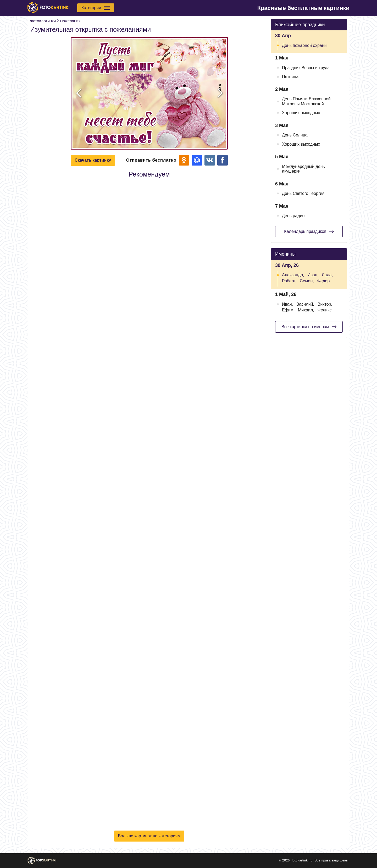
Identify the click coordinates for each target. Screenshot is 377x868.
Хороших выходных (301, 113)
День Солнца (295, 135)
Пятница (290, 77)
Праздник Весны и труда (306, 68)
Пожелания (70, 21)
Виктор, (325, 304)
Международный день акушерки (303, 169)
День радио (293, 216)
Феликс (324, 310)
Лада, (327, 275)
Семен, (307, 281)
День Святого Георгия (303, 193)
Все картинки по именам (309, 327)
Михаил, (306, 310)
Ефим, (288, 310)
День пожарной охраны (305, 45)
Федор (324, 281)
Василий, (305, 304)
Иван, (313, 275)
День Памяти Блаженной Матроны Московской (306, 101)
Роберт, (289, 281)
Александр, (293, 275)
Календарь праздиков (309, 231)
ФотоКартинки (43, 21)
